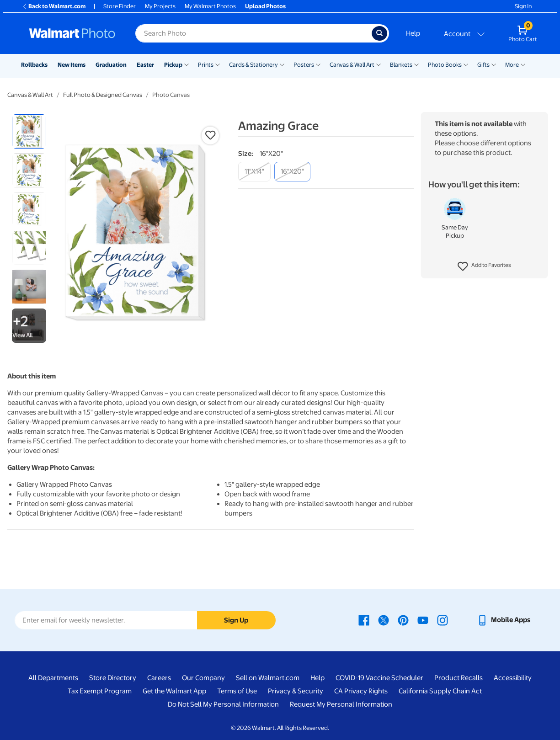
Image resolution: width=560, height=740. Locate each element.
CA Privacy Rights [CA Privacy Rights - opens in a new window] (361, 691)
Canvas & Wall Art (352, 65)
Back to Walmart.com (54, 6)
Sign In (523, 6)
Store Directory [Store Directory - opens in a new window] (113, 678)
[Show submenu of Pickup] (187, 64)
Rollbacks (34, 65)
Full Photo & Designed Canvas (103, 95)
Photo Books (445, 65)
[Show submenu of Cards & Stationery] (282, 64)
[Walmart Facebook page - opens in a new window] (364, 620)
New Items (72, 65)
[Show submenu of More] (523, 64)
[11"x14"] (254, 172)
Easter (145, 65)
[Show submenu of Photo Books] (466, 64)
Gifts (483, 65)
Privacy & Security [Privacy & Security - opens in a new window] (296, 691)
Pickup (173, 65)
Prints (206, 65)
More (512, 65)
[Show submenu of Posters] (318, 64)
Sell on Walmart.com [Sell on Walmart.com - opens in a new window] (268, 678)
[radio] (29, 131)
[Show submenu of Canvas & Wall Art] (379, 64)
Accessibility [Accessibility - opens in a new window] (513, 678)
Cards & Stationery (253, 65)
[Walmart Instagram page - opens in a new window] (443, 620)
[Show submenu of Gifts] (494, 64)
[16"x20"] (292, 172)
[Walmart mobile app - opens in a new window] (504, 620)
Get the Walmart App (174, 691)
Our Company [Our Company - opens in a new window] (203, 678)
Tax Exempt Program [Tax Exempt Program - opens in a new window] (100, 691)
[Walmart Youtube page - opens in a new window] (423, 620)
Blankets (401, 65)
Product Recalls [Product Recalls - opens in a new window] (459, 678)
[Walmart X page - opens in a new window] (384, 620)
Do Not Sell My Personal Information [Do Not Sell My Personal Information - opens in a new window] (223, 704)
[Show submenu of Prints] (218, 64)
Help (413, 33)
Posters (304, 65)
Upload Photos (265, 6)
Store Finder (120, 6)
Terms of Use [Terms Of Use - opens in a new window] (237, 691)
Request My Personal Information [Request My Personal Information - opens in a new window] (341, 704)
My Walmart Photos (210, 6)
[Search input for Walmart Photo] (253, 33)
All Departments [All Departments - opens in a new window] (53, 678)
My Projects (160, 6)
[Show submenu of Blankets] (416, 64)
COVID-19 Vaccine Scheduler (379, 678)
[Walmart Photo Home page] (72, 33)
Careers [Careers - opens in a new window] (159, 678)
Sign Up (236, 620)
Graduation (111, 65)
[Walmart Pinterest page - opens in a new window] (403, 620)
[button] (484, 266)
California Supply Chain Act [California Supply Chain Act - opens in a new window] (440, 691)
